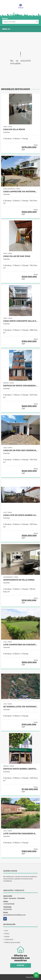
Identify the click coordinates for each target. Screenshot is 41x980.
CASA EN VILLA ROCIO (14, 129)
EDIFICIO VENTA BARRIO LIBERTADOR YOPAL (20, 769)
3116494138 (7, 909)
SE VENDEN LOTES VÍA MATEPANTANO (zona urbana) (20, 707)
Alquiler (7, 937)
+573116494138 (9, 904)
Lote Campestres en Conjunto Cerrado (20, 645)
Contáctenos (9, 940)
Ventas (7, 934)
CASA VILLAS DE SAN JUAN (17, 256)
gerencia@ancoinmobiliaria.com (14, 915)
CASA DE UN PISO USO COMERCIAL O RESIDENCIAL (20, 450)
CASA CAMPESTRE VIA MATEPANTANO (20, 192)
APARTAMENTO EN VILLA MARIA (19, 580)
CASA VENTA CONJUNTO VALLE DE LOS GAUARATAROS (20, 321)
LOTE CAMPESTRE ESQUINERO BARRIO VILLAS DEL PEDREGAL (20, 834)
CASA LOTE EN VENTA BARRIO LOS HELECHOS (20, 515)
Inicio (6, 931)
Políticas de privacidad (12, 942)
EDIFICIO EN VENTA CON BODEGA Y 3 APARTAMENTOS (20, 386)
